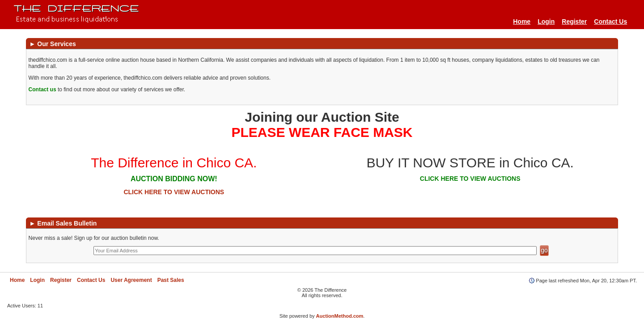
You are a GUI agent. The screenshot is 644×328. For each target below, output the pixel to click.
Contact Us (610, 21)
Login (546, 21)
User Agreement (131, 280)
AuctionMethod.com (340, 316)
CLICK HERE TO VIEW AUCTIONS (174, 192)
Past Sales (171, 280)
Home (522, 21)
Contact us (42, 89)
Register (574, 21)
